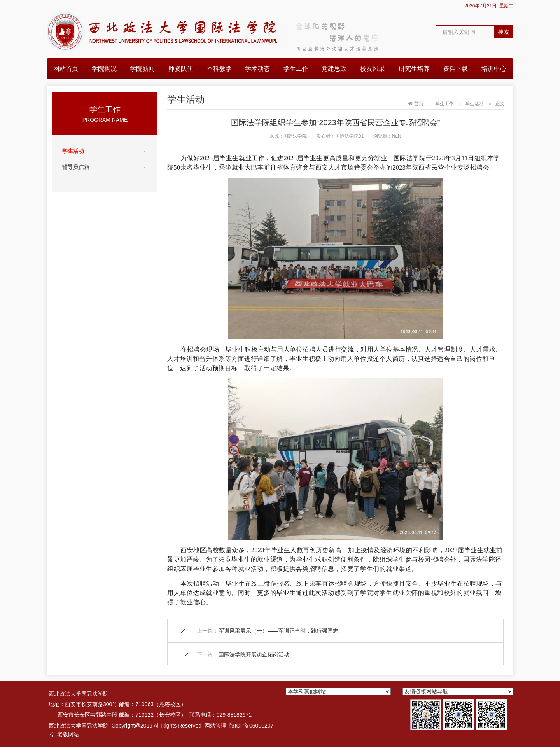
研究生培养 (414, 69)
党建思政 (334, 69)
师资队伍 (181, 69)
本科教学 (219, 69)
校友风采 (373, 69)
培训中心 (494, 69)
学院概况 (104, 69)
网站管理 (215, 726)
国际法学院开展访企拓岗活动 (254, 654)
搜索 (504, 32)
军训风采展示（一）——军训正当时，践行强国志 (278, 631)
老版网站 (68, 734)
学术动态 (257, 69)
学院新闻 (142, 69)
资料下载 (455, 69)
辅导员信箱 (76, 167)
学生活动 (73, 151)
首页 (419, 104)
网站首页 (66, 69)
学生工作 (296, 69)
